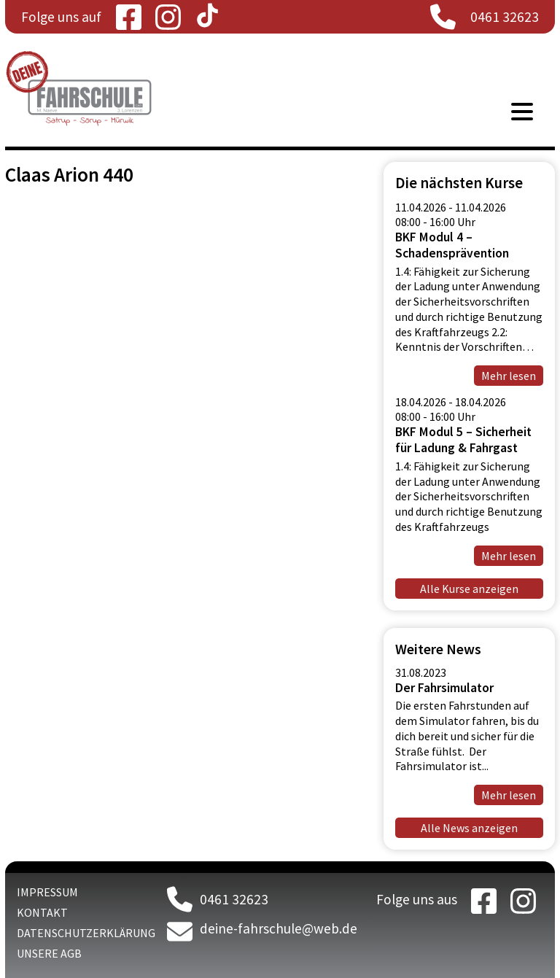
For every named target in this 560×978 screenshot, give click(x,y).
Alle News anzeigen (469, 828)
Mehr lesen (509, 795)
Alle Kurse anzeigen (469, 589)
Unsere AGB (49, 953)
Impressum (47, 892)
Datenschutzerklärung (86, 933)
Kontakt (42, 912)
